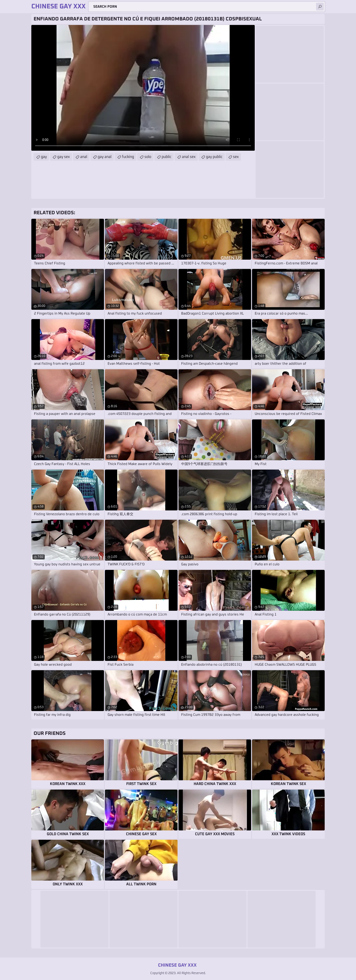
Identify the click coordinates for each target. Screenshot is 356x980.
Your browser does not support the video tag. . (143, 88)
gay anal (105, 157)
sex (236, 157)
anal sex (189, 157)
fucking (128, 157)
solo (148, 157)
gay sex (63, 157)
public (167, 157)
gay (44, 157)
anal (84, 157)
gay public (214, 157)
